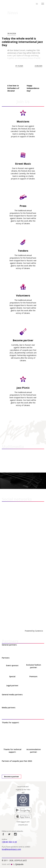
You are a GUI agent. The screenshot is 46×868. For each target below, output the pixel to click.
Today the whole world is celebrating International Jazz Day (22, 42)
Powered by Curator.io (34, 631)
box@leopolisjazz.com (11, 849)
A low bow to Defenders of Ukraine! (13, 88)
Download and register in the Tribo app (23, 790)
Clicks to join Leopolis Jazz (23, 823)
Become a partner (12, 777)
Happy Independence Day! (33, 88)
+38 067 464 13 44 (9, 842)
